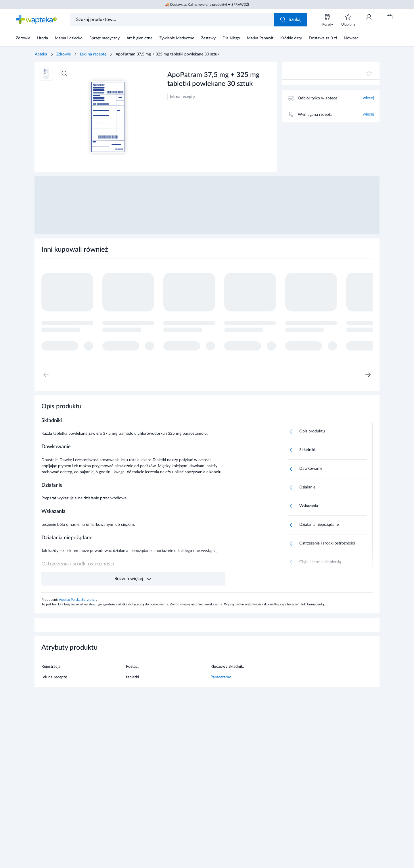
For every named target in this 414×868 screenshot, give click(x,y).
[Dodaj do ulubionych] (369, 74)
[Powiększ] (64, 74)
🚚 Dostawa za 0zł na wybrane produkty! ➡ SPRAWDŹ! (207, 5)
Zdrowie (64, 54)
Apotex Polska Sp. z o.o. (77, 600)
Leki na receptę (93, 54)
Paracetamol (221, 677)
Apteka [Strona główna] (41, 54)
